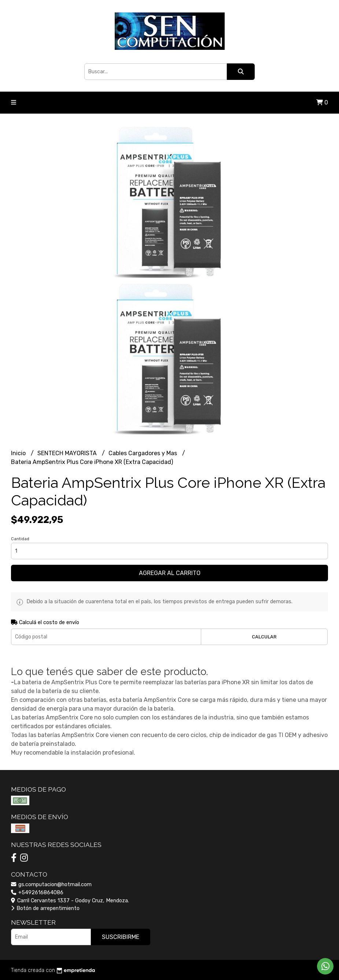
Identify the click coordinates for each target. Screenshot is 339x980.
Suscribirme (121, 937)
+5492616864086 (37, 893)
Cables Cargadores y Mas (143, 453)
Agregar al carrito (170, 573)
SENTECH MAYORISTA (68, 453)
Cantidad (20, 539)
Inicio (19, 453)
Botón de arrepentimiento (45, 908)
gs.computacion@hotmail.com (51, 885)
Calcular (264, 637)
